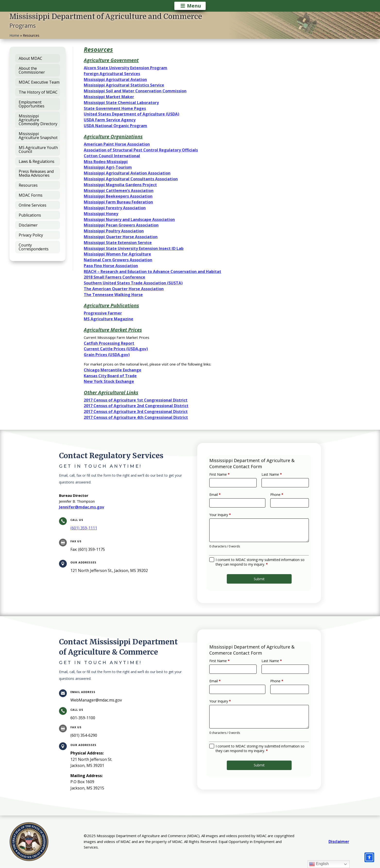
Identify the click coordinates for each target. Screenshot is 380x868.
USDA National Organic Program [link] (115, 126)
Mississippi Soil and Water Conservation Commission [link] (135, 91)
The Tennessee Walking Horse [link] (113, 295)
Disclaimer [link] (339, 842)
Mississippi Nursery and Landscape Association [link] (129, 219)
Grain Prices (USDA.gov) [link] (107, 355)
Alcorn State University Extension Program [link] (126, 68)
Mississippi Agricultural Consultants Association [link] (131, 179)
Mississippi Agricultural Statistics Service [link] (124, 85)
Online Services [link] (33, 205)
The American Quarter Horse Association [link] (124, 289)
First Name (227, 484)
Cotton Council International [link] (112, 156)
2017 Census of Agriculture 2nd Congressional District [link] (136, 406)
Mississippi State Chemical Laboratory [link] (121, 103)
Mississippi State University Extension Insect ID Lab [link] (134, 248)
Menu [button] (194, 6)
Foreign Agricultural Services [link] (112, 74)
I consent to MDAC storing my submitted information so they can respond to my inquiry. (260, 554)
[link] (84, 528)
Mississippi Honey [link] (101, 214)
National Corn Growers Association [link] (118, 260)
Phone (273, 500)
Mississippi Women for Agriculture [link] (117, 254)
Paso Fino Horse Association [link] (111, 266)
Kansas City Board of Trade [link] (110, 376)
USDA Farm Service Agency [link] (110, 120)
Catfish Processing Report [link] (109, 343)
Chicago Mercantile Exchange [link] (113, 370)
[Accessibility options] (369, 857)
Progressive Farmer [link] (103, 313)
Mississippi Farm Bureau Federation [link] (118, 202)
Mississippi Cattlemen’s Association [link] (119, 191)
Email (224, 500)
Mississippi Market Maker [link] (109, 97)
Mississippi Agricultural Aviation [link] (115, 79)
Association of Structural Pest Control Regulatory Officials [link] (141, 150)
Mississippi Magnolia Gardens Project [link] (120, 185)
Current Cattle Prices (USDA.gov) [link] (116, 349)
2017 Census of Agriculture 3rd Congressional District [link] (136, 412)
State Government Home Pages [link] (115, 108)
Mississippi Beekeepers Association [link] (118, 196)
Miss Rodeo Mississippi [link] (106, 162)
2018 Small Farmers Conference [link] (114, 277)
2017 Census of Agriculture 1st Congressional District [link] (136, 400)
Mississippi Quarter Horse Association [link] (121, 237)
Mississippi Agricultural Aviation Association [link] (127, 173)
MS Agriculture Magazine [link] (109, 319)
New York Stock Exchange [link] (109, 381)
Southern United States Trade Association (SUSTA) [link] (133, 283)
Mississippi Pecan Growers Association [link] (121, 225)
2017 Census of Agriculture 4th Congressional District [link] (136, 417)
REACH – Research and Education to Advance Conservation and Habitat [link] (152, 272)
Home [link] (14, 35)
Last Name (269, 484)
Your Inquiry (228, 516)
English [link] (319, 864)
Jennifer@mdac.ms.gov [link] (82, 507)
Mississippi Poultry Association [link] (114, 231)
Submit (259, 568)
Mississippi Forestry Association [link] (115, 208)
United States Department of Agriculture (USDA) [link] (131, 114)
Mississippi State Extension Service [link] (118, 243)
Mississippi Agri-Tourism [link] (108, 167)
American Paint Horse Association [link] (117, 144)
